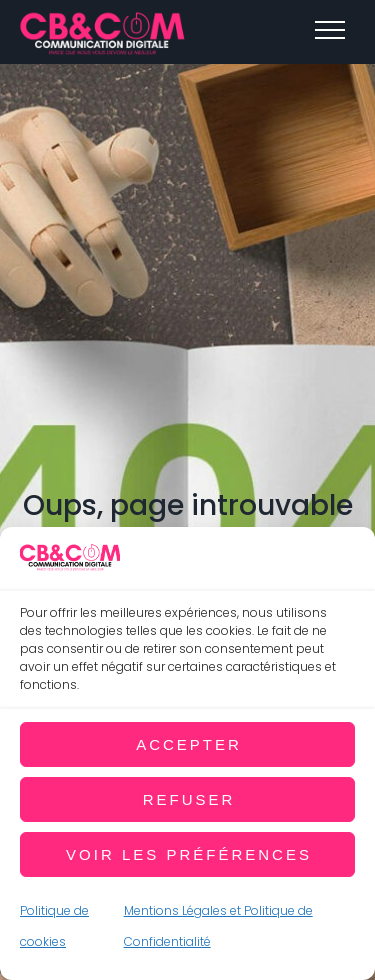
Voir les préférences (189, 854)
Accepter (189, 744)
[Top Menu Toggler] (330, 30)
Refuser (189, 799)
